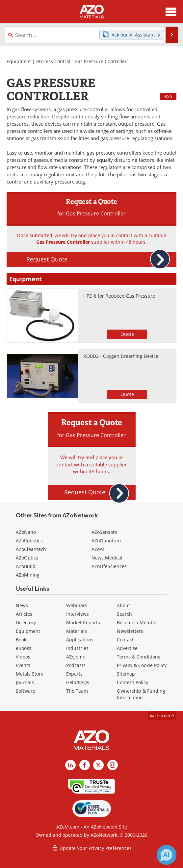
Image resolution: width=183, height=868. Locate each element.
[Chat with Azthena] (167, 855)
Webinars (77, 605)
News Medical (107, 558)
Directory (26, 622)
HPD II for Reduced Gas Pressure (119, 296)
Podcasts (76, 665)
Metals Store (30, 674)
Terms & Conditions (139, 657)
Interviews (78, 614)
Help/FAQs (78, 682)
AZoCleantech (31, 549)
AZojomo (76, 657)
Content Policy (132, 682)
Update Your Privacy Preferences (92, 848)
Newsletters (130, 631)
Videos (23, 657)
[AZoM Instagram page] (113, 765)
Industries (77, 648)
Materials (77, 631)
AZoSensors (104, 532)
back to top (162, 716)
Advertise (127, 648)
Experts (74, 674)
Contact (125, 640)
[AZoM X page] (98, 765)
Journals (25, 682)
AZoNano (26, 532)
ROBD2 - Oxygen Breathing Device (121, 356)
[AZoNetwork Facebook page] (85, 765)
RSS (168, 96)
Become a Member (138, 622)
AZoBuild (26, 566)
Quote (127, 334)
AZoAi (98, 549)
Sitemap (126, 674)
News (22, 605)
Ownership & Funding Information (141, 694)
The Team (77, 691)
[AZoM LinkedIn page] (70, 765)
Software (26, 691)
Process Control (53, 61)
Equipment (19, 61)
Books (22, 640)
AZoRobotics (29, 541)
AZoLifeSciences (109, 566)
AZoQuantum (106, 541)
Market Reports (83, 622)
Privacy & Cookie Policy (142, 665)
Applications (80, 640)
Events (23, 665)
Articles (24, 614)
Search (124, 614)
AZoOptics (27, 558)
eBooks (24, 648)
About (123, 605)
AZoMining (28, 575)
